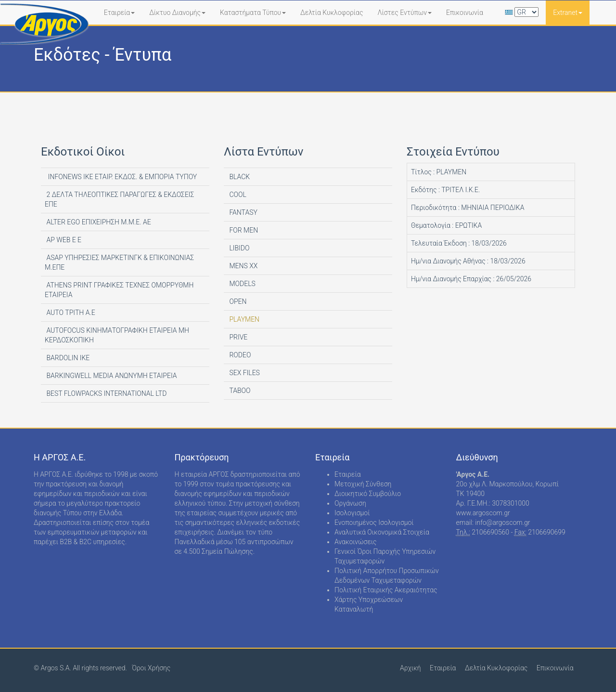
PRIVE (237, 337)
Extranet (568, 13)
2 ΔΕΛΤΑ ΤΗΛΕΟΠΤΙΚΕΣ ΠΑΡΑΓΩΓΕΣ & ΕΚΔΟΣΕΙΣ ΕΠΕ (119, 199)
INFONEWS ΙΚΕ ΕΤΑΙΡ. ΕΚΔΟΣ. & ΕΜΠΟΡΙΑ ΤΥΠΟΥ (121, 177)
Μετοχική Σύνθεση (363, 484)
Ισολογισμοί (352, 513)
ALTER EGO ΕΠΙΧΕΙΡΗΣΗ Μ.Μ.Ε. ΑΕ (98, 222)
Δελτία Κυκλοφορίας (332, 13)
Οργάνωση (350, 503)
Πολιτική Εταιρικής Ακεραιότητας (386, 590)
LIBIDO (238, 248)
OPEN (237, 301)
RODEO (239, 355)
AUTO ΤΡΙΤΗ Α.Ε (70, 313)
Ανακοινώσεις (356, 542)
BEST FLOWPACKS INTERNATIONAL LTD (106, 393)
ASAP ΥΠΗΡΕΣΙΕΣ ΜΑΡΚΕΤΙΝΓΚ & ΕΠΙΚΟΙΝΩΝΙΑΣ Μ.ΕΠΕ (119, 262)
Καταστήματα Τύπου (253, 13)
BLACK (239, 177)
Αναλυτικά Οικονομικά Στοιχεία (382, 532)
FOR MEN (243, 230)
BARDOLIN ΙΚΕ (67, 358)
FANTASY (243, 212)
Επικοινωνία (465, 13)
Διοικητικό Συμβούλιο (368, 494)
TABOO (239, 391)
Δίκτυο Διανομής (177, 13)
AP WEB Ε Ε (63, 240)
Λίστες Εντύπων (404, 13)
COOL (237, 195)
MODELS (242, 284)
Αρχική (411, 668)
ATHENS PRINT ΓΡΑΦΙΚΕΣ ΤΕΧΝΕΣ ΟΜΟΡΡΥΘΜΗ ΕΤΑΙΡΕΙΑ (119, 290)
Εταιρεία (120, 13)
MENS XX (243, 266)
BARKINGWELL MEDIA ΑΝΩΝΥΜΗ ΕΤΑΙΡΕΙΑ (111, 376)
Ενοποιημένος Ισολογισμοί (374, 522)
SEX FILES (244, 373)
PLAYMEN (244, 319)
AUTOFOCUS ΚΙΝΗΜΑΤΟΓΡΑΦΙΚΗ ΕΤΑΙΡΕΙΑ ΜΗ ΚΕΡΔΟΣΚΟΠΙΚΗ (117, 335)
